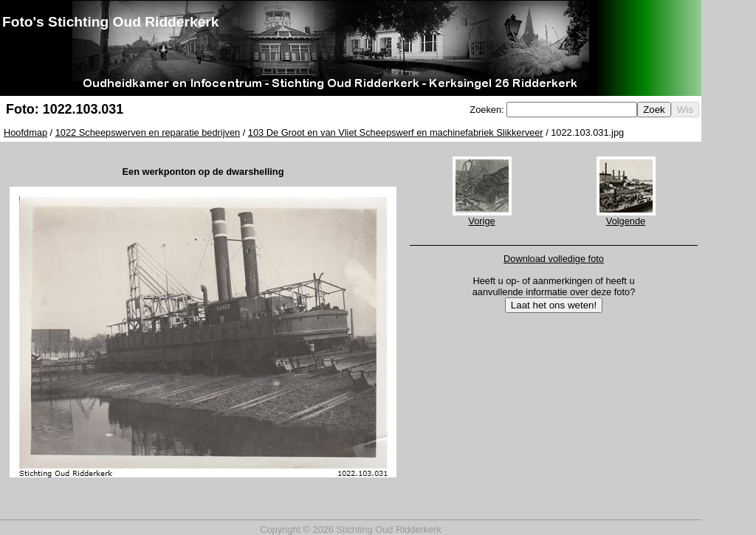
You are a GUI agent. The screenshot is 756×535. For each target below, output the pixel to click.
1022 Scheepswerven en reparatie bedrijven (148, 132)
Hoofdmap (25, 132)
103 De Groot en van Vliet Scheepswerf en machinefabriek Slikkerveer (396, 132)
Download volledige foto (554, 259)
